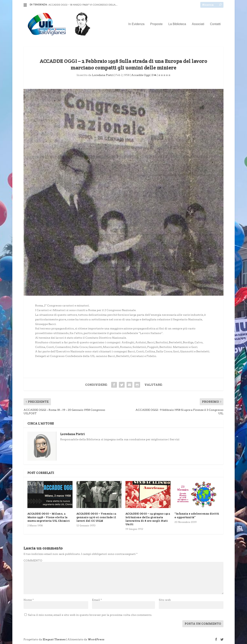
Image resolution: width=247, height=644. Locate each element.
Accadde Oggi (141, 75)
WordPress (96, 639)
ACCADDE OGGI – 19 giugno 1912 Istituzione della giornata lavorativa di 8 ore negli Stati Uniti (148, 519)
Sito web (165, 600)
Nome (29, 600)
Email (97, 600)
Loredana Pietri (103, 75)
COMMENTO (33, 560)
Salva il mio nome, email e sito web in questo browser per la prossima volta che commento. (90, 615)
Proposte (156, 24)
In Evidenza (136, 24)
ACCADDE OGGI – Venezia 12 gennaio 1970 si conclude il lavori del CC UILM (96, 517)
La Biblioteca (177, 24)
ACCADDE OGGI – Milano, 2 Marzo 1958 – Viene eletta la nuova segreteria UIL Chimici (49, 517)
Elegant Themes (54, 639)
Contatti (215, 24)
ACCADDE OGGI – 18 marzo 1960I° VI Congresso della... (83, 5)
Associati (198, 24)
